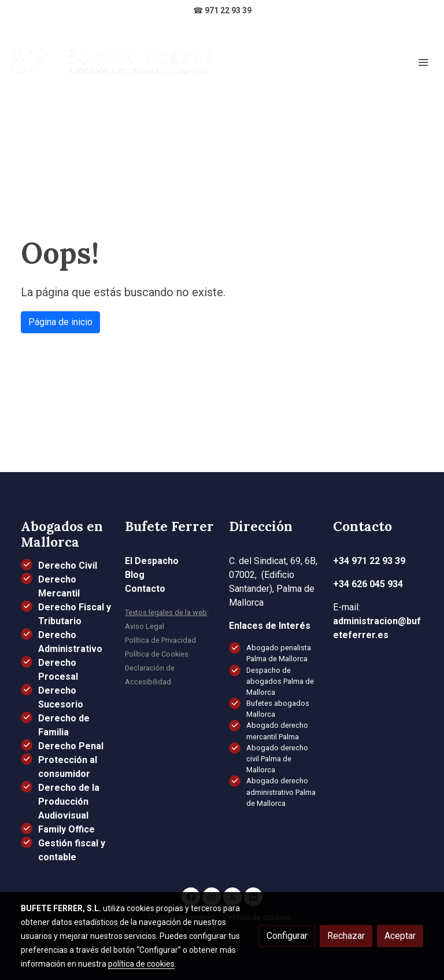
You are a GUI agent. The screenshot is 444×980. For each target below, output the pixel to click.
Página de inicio (60, 322)
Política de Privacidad (160, 640)
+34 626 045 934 (368, 584)
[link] (113, 62)
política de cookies (141, 964)
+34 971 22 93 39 (369, 561)
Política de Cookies (157, 654)
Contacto (145, 589)
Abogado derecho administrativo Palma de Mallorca (281, 792)
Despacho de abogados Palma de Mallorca (280, 681)
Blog (135, 575)
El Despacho (152, 561)
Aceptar (400, 936)
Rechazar (346, 936)
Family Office (66, 829)
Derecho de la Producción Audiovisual (69, 802)
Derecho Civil (68, 565)
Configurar (287, 936)
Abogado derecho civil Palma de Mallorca (277, 759)
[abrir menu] (423, 62)
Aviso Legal (145, 626)
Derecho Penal (71, 746)
